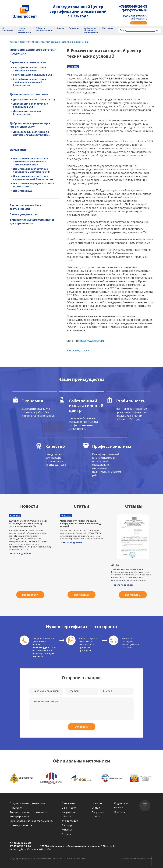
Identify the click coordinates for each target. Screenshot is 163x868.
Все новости (30, 595)
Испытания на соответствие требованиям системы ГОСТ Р (31, 170)
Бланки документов (23, 214)
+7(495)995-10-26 (133, 10)
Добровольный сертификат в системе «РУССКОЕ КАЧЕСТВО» (31, 133)
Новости (97, 803)
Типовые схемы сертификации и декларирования (32, 221)
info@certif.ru (139, 19)
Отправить (81, 727)
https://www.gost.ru (92, 341)
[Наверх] (145, 806)
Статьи (96, 808)
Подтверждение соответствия (28, 803)
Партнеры (74, 28)
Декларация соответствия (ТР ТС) (34, 99)
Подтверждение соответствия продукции (33, 51)
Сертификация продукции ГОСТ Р (34, 75)
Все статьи (81, 595)
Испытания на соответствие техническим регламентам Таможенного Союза (30, 162)
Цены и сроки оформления (25, 30)
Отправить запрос (139, 23)
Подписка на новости (121, 805)
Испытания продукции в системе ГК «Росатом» (34, 185)
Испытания (18, 150)
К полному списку (78, 350)
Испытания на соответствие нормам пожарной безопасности (33, 178)
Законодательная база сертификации (25, 207)
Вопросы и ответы (98, 814)
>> (157, 31)
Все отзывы (133, 595)
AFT (152, 859)
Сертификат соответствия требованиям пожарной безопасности (29, 82)
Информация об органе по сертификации (91, 30)
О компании (8, 29)
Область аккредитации (44, 29)
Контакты (108, 28)
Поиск (123, 30)
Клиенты (67, 830)
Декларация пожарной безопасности (27, 113)
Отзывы (66, 834)
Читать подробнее (20, 553)
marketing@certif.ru (135, 16)
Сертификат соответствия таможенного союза (29, 69)
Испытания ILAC (23, 191)
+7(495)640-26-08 (133, 6)
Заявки (60, 28)
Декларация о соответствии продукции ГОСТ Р (31, 105)
